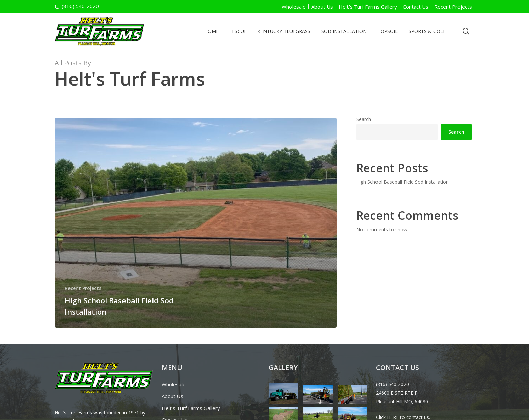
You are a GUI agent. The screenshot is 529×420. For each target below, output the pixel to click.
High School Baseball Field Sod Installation (402, 182)
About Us (322, 7)
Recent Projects (453, 7)
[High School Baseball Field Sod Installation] (196, 223)
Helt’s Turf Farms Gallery (368, 7)
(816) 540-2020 (392, 384)
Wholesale (294, 7)
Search (364, 119)
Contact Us (416, 7)
